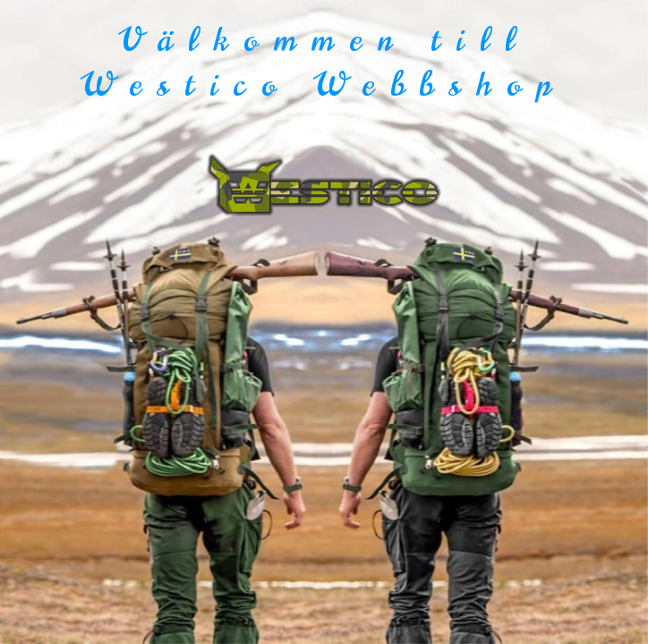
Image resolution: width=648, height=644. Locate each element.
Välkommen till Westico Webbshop (324, 62)
